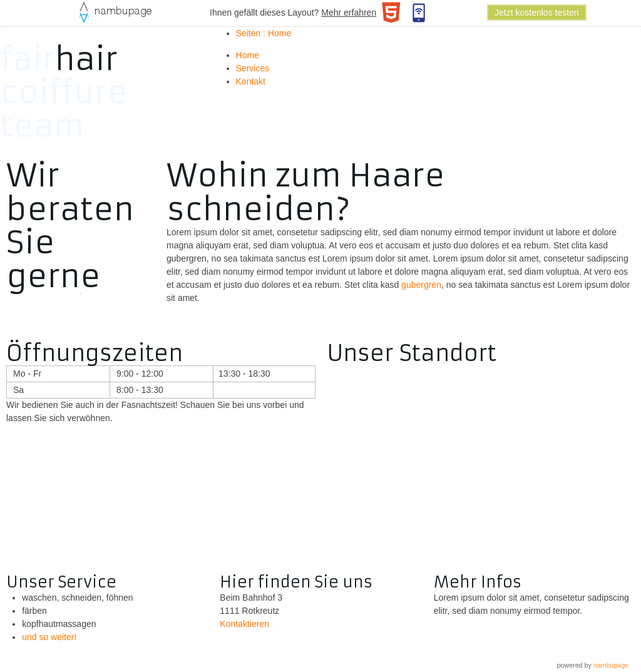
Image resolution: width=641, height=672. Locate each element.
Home (248, 55)
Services (253, 68)
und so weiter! (49, 637)
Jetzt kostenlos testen (537, 13)
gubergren (421, 285)
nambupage (611, 665)
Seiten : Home (264, 33)
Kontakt (251, 81)
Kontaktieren (244, 624)
